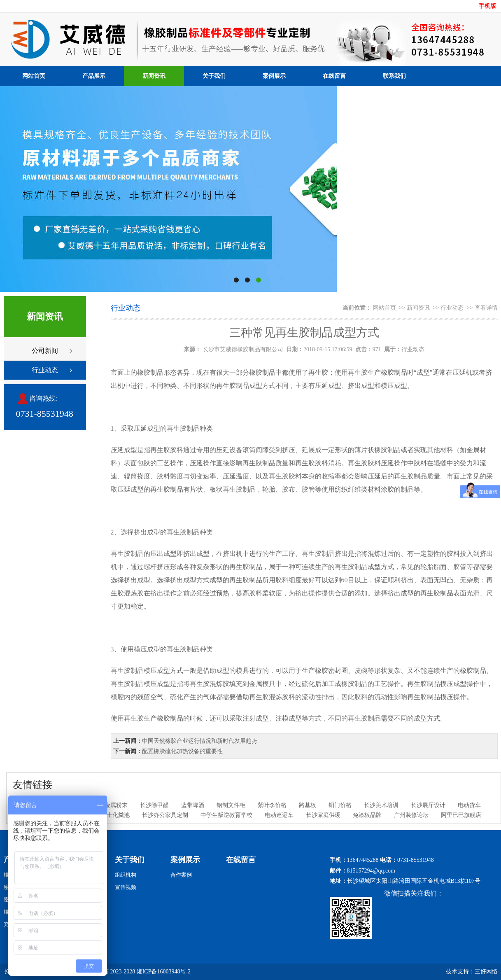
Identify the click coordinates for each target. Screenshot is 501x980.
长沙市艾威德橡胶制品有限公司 (243, 349)
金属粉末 (116, 805)
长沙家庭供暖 (323, 815)
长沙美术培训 (381, 805)
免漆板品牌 (367, 815)
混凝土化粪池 (112, 815)
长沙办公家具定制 (165, 815)
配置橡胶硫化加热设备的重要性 (182, 751)
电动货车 (469, 805)
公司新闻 (45, 351)
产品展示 (94, 76)
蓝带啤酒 (193, 805)
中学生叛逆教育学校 (226, 815)
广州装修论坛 (411, 815)
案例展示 (274, 76)
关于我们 (214, 76)
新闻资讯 (154, 76)
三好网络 (486, 972)
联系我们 (394, 76)
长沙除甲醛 (154, 805)
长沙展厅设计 (428, 805)
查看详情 (486, 308)
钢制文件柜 (231, 805)
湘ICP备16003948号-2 (164, 972)
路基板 (308, 805)
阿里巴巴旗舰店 (461, 815)
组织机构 (126, 875)
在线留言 (334, 76)
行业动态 (45, 370)
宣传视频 (126, 887)
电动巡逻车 (279, 815)
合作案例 (181, 875)
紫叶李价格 (272, 805)
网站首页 (34, 76)
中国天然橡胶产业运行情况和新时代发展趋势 (200, 741)
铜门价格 (340, 805)
